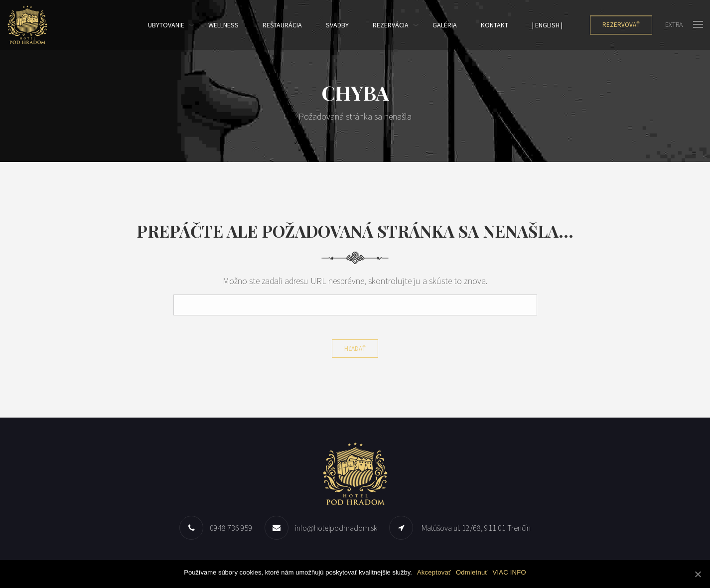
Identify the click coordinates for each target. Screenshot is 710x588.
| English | (547, 25)
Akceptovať (434, 572)
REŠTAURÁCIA (282, 25)
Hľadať (355, 349)
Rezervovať (621, 25)
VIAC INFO (509, 572)
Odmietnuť (472, 572)
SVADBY (337, 25)
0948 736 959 (231, 528)
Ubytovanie (166, 25)
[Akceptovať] (698, 574)
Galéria (445, 25)
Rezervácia (391, 25)
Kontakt (495, 25)
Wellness (223, 25)
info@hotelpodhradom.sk (336, 528)
